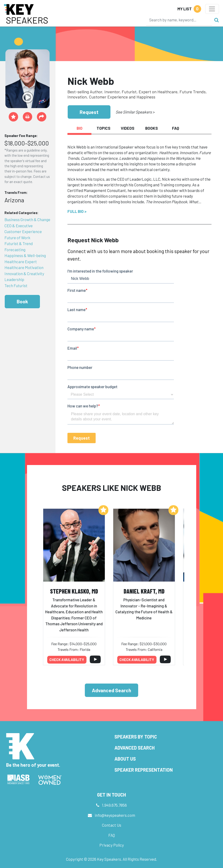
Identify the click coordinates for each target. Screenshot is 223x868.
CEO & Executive (19, 226)
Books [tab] (152, 128)
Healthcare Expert (21, 262)
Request (89, 112)
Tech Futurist (16, 285)
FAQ (112, 835)
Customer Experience (23, 231)
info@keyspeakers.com (115, 815)
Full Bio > (77, 211)
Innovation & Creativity (24, 274)
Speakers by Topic (136, 737)
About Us (125, 759)
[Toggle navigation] (212, 9)
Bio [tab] (80, 128)
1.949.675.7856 (114, 805)
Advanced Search (111, 690)
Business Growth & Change (27, 219)
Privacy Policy (112, 845)
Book (22, 301)
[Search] (179, 20)
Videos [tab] (128, 128)
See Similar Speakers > (135, 112)
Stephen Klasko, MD (74, 591)
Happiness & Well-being (25, 255)
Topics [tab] (104, 128)
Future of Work (17, 238)
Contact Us (112, 825)
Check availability (67, 660)
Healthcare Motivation (24, 267)
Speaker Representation (144, 770)
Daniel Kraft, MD (144, 591)
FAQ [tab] (176, 128)
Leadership (14, 279)
